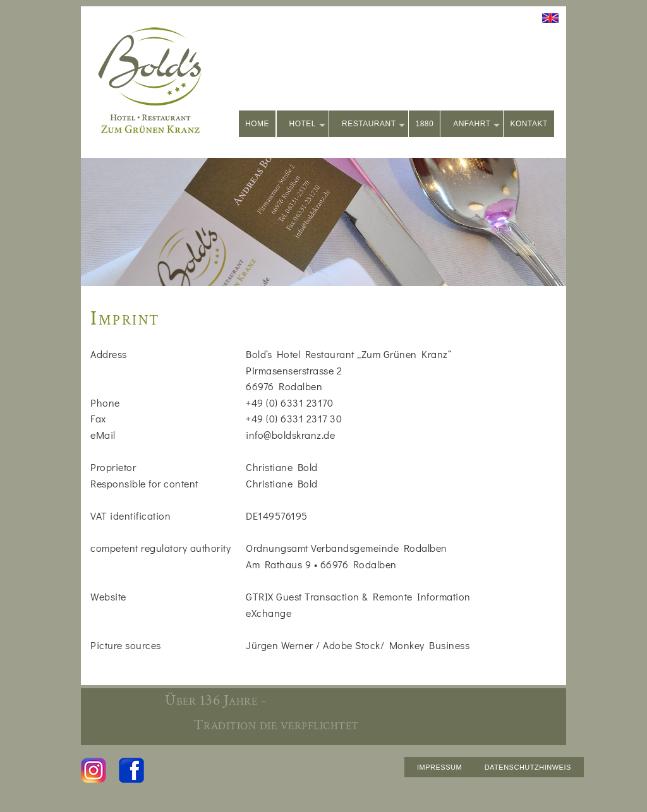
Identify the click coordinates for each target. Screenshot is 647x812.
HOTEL (308, 125)
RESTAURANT (373, 125)
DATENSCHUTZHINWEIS (528, 767)
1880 (424, 124)
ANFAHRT (476, 125)
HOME (257, 124)
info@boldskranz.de (290, 435)
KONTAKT (529, 124)
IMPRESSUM (439, 767)
